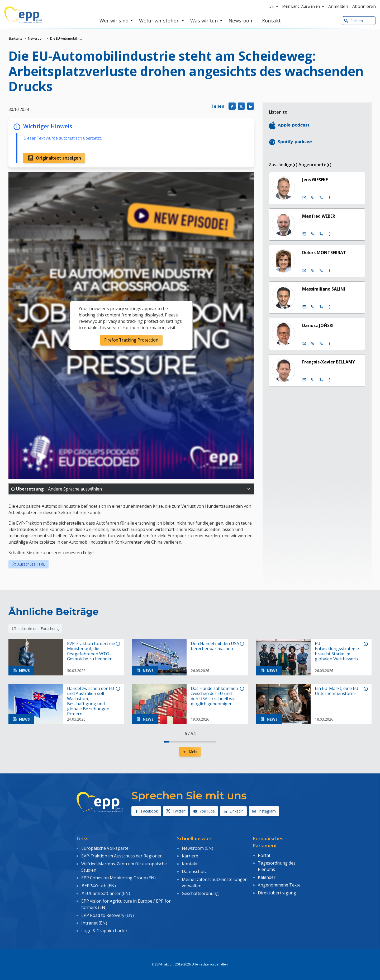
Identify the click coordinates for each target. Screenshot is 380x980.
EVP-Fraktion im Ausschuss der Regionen (122, 856)
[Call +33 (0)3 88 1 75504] (321, 307)
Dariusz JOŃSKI (318, 325)
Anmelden (338, 6)
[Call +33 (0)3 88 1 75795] (321, 270)
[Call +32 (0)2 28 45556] (313, 198)
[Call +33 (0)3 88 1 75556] (321, 198)
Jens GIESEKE (315, 180)
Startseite (15, 38)
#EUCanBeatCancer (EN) (106, 893)
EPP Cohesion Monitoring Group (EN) (118, 877)
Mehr (190, 752)
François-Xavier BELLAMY (329, 362)
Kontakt (190, 863)
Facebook (146, 811)
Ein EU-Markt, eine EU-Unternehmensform (337, 691)
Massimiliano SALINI (324, 289)
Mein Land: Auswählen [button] (304, 6)
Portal (264, 855)
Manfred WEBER (319, 216)
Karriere (190, 856)
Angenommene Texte (279, 884)
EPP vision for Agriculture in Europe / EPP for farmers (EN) (126, 903)
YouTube (204, 811)
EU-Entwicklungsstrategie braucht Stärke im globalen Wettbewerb (337, 651)
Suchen (353, 21)
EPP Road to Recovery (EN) (108, 914)
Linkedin (233, 811)
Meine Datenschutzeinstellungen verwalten (215, 882)
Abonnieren (364, 6)
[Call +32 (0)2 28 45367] (313, 380)
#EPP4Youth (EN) (99, 885)
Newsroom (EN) (198, 848)
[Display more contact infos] (330, 198)
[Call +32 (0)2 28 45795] (313, 270)
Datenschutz (194, 871)
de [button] (274, 6)
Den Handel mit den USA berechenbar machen (215, 646)
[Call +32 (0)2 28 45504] (313, 307)
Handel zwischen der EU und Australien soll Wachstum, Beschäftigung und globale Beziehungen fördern (91, 701)
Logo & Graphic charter (104, 929)
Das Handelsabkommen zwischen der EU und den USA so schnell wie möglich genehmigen (214, 696)
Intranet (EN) (94, 922)
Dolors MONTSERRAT (324, 253)
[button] (249, 489)
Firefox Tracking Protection (131, 340)
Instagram (264, 811)
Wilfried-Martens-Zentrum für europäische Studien (124, 866)
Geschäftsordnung (200, 893)
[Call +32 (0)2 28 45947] (313, 343)
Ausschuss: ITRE (29, 564)
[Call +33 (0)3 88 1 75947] (321, 343)
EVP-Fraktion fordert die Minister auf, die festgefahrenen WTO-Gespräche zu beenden (91, 651)
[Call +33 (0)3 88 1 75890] (321, 234)
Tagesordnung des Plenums (277, 866)
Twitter (175, 811)
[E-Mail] (304, 198)
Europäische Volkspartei (105, 848)
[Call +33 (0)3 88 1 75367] (321, 380)
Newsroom (36, 38)
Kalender (267, 877)
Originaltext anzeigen (54, 158)
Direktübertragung (277, 892)
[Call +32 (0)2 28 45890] (313, 234)
